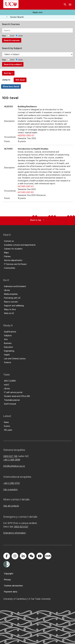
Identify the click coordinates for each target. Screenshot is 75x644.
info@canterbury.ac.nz (14, 466)
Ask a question (10, 489)
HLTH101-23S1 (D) (26, 192)
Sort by (7, 73)
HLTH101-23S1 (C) (26, 186)
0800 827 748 (10, 456)
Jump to (6, 80)
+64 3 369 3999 (12, 460)
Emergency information (14, 533)
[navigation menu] (70, 5)
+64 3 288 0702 (12, 483)
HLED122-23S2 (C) (26, 135)
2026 (20, 36)
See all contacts (11, 506)
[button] (37, 12)
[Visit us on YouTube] (40, 556)
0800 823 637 (21, 527)
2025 (12, 36)
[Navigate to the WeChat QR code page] (31, 556)
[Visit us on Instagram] (15, 556)
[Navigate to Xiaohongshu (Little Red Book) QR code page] (48, 556)
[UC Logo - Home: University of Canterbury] (11, 4)
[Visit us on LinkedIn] (23, 556)
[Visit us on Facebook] (7, 556)
